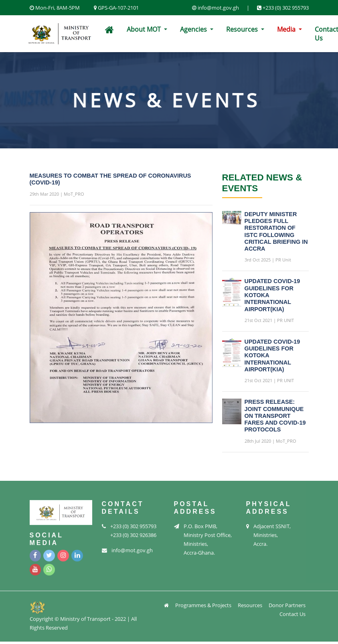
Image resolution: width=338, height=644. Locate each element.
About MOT (145, 29)
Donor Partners (287, 603)
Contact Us (292, 612)
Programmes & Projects (203, 603)
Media (287, 29)
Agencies (194, 29)
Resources (243, 29)
